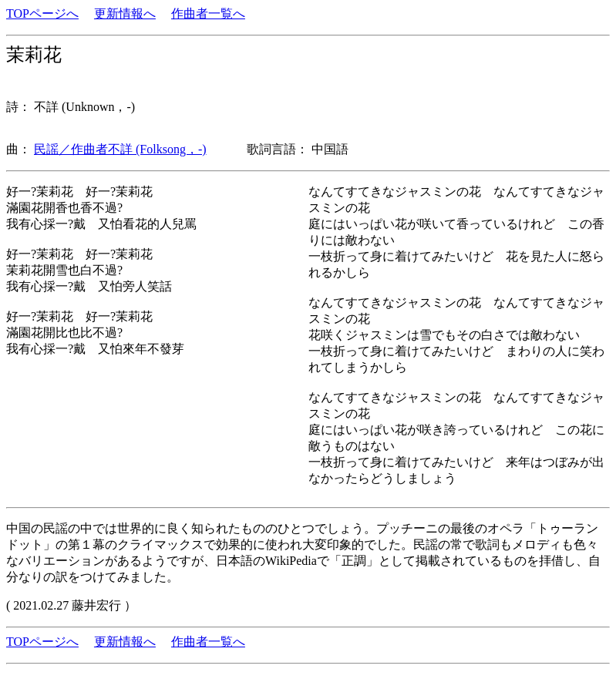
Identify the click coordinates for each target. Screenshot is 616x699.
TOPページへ (42, 13)
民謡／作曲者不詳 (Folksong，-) (120, 149)
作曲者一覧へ (208, 13)
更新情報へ (125, 13)
